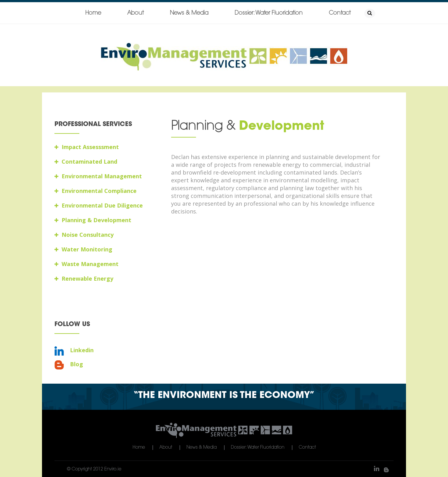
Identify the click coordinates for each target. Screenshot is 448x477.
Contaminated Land (86, 161)
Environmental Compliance (96, 191)
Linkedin (74, 350)
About (135, 13)
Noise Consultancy (84, 235)
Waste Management (86, 264)
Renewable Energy (84, 278)
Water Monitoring (83, 249)
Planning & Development (93, 220)
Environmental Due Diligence (99, 205)
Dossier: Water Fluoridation (269, 13)
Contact (340, 13)
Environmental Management (98, 176)
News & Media (189, 13)
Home (93, 13)
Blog (69, 364)
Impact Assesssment (87, 147)
